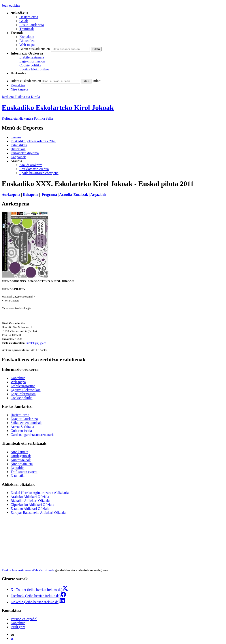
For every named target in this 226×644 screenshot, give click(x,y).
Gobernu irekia (21, 431)
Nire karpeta (19, 89)
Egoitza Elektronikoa (34, 69)
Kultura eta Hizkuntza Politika (27, 118)
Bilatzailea (27, 41)
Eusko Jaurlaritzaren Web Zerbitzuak (28, 570)
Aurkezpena (11, 195)
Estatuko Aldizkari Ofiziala (30, 509)
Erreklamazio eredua (34, 169)
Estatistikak (19, 145)
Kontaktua (27, 37)
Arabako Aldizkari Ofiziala (30, 497)
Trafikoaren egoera (24, 472)
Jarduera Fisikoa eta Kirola (21, 97)
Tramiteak (27, 29)
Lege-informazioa (32, 61)
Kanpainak (18, 157)
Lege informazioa (23, 394)
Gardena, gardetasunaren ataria (33, 435)
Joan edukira (11, 5)
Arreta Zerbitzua (22, 427)
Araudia (66, 195)
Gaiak (24, 21)
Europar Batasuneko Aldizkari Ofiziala (38, 513)
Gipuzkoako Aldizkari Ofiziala (32, 505)
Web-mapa (27, 45)
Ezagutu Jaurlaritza (24, 419)
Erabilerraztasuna (32, 57)
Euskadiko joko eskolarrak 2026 (33, 141)
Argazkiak (98, 195)
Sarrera (16, 137)
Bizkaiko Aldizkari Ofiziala (30, 501)
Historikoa (18, 149)
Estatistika (18, 476)
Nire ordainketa (22, 464)
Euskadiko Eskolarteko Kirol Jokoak (58, 107)
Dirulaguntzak (21, 456)
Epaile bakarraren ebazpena (39, 173)
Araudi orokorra (31, 165)
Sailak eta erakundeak (26, 423)
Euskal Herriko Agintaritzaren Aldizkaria (40, 493)
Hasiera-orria (29, 17)
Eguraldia (17, 468)
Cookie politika (30, 65)
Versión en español (24, 619)
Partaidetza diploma (25, 153)
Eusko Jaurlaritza (32, 25)
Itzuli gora (18, 627)
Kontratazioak (21, 460)
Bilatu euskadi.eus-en (35, 49)
